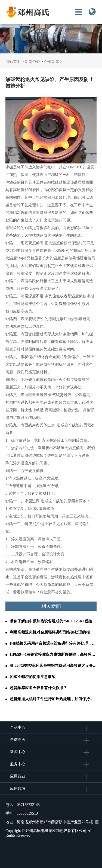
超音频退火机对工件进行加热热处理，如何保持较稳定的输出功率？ (53, 699)
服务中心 (18, 764)
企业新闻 (52, 62)
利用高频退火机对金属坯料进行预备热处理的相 (50, 632)
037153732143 (28, 805)
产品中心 (18, 727)
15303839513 (27, 813)
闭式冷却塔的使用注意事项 (33, 677)
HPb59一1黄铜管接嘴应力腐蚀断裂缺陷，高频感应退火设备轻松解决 (53, 655)
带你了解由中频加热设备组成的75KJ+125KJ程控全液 (53, 621)
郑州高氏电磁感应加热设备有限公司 (56, 831)
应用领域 (18, 788)
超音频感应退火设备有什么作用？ (38, 688)
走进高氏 (18, 740)
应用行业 (18, 776)
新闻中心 (32, 62)
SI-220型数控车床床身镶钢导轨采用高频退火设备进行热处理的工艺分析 (53, 666)
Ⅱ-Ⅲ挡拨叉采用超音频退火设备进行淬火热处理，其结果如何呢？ (53, 643)
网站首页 (13, 62)
